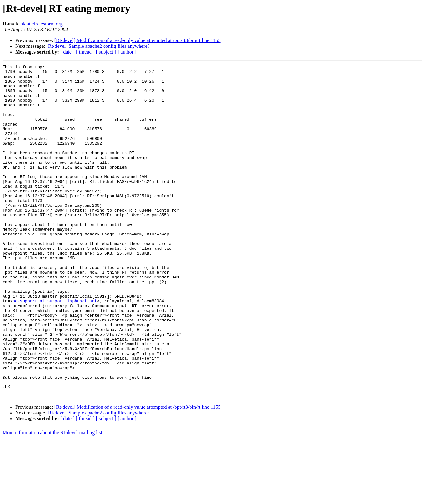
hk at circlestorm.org (42, 24)
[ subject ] (106, 52)
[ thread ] (85, 52)
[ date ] (67, 52)
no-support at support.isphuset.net (55, 349)
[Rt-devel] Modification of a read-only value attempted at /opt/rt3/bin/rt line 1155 (138, 40)
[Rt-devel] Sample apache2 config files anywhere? (98, 46)
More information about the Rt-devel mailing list (52, 498)
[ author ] (127, 52)
